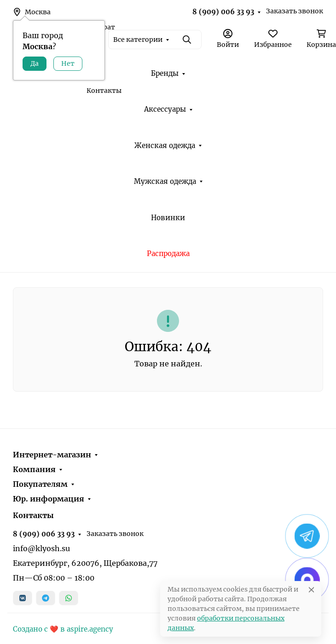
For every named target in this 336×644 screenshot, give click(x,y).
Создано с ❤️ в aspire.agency (63, 629)
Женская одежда (165, 145)
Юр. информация (49, 499)
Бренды (165, 73)
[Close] (311, 590)
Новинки (168, 218)
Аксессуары (165, 109)
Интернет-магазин (52, 455)
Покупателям (40, 484)
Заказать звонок (295, 11)
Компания (34, 469)
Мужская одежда (165, 181)
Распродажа (168, 254)
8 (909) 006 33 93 (223, 12)
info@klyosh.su (41, 548)
